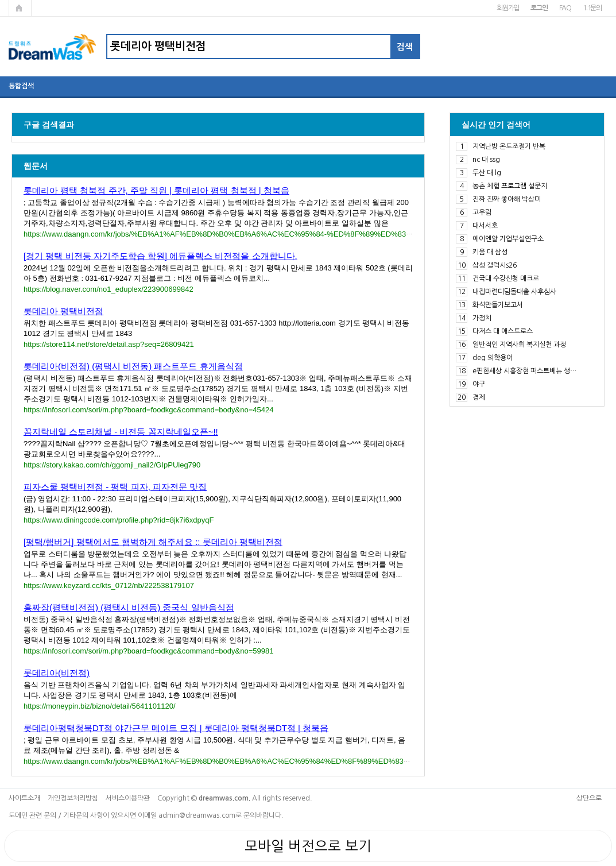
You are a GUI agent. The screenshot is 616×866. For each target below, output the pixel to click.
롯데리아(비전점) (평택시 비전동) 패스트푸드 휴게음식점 (133, 366)
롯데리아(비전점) (57, 673)
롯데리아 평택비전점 (63, 311)
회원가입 (508, 8)
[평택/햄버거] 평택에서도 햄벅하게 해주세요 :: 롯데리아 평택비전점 (153, 542)
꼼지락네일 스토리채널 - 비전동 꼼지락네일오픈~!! (121, 432)
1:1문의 (592, 8)
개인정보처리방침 (73, 798)
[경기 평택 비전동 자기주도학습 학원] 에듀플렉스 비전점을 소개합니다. (160, 256)
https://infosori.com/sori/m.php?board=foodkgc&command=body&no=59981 (148, 651)
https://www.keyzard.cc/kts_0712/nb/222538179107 (109, 585)
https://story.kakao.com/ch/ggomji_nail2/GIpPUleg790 (112, 465)
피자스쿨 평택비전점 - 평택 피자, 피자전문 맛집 (115, 487)
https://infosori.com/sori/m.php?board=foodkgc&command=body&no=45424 (148, 410)
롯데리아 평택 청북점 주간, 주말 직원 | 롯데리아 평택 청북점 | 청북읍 (156, 190)
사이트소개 (24, 798)
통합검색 (21, 86)
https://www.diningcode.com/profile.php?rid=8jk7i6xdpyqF (119, 520)
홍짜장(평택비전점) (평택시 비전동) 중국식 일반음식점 (129, 607)
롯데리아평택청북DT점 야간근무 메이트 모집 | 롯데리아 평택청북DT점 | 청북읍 (176, 728)
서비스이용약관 (128, 798)
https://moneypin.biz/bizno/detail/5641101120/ (100, 706)
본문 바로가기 (0, 0)
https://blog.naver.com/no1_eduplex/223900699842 (109, 289)
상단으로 (589, 798)
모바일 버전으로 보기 (308, 846)
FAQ (565, 8)
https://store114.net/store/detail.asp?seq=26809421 (109, 344)
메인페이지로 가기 (20, 8)
